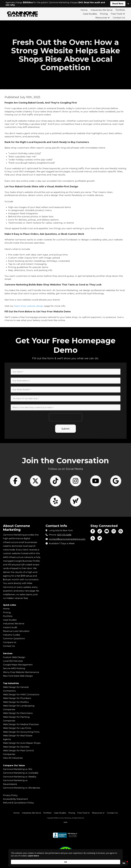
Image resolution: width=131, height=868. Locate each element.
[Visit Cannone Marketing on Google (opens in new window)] (121, 531)
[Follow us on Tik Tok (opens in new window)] (56, 516)
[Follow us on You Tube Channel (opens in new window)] (96, 516)
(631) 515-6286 (64, 535)
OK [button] (116, 860)
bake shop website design (29, 306)
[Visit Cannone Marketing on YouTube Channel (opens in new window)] (107, 531)
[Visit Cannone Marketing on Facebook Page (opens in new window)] (93, 531)
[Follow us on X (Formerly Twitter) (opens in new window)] (35, 516)
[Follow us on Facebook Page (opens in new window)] (15, 516)
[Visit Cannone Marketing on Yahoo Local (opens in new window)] (100, 538)
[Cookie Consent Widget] (66, 860)
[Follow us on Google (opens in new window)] (116, 516)
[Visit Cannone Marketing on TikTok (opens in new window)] (100, 531)
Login (65, 822)
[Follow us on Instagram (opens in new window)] (76, 516)
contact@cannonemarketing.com (67, 539)
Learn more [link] (41, 862)
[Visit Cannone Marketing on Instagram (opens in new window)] (114, 531)
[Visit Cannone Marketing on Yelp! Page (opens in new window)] (93, 538)
